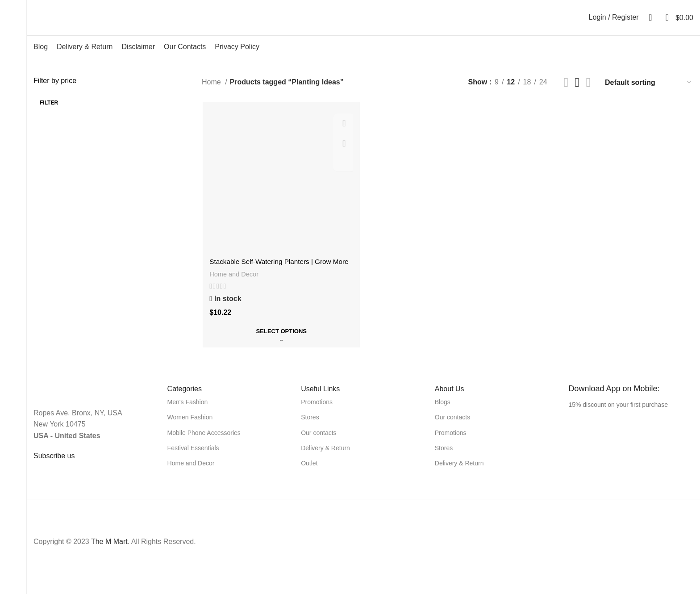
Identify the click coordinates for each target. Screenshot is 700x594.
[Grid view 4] (588, 94)
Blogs (443, 412)
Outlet (309, 473)
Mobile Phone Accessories (204, 443)
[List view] (566, 94)
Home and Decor (234, 286)
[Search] (648, 23)
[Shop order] (649, 94)
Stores (310, 427)
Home (212, 94)
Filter (49, 114)
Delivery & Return (325, 458)
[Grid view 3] (577, 94)
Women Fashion (190, 427)
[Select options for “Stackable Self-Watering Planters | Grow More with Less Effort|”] (281, 343)
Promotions (317, 412)
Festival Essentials (193, 458)
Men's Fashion (188, 412)
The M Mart (109, 551)
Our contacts (319, 443)
